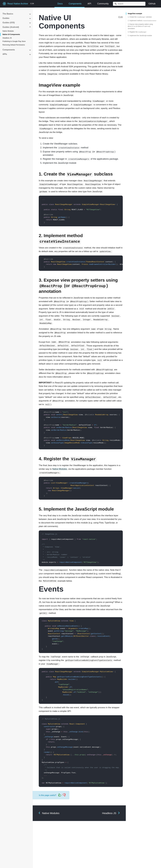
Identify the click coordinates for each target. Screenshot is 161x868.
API (89, 4)
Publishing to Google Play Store (14, 41)
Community (103, 4)
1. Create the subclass (140, 17)
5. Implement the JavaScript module (140, 36)
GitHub (152, 4)
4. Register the (137, 32)
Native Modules (8, 31)
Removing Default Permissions (14, 45)
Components (75, 4)
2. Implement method (142, 21)
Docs (60, 4)
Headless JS (7, 38)
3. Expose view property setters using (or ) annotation (140, 26)
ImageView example (135, 14)
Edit (121, 17)
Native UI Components (11, 34)
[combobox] (129, 4)
